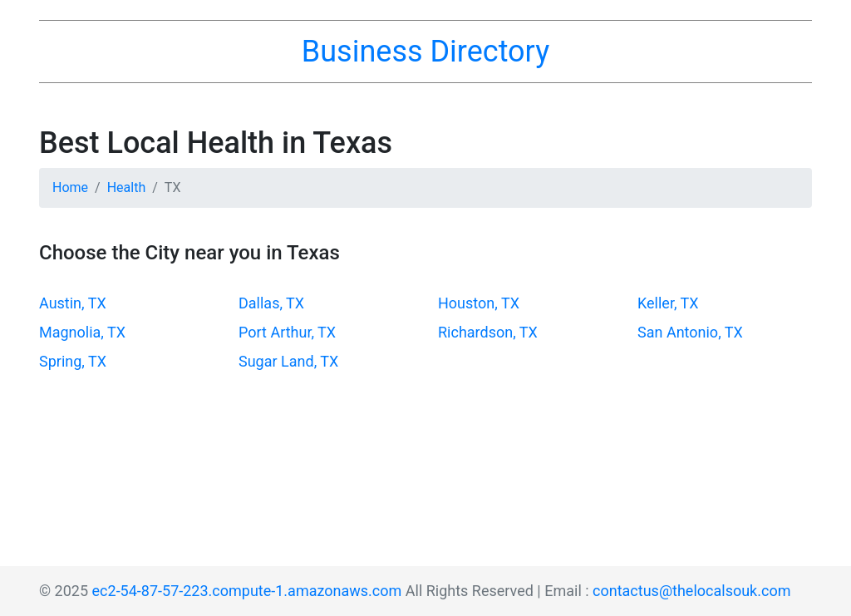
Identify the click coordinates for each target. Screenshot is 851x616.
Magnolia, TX (82, 332)
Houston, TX (479, 303)
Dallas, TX (271, 303)
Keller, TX (668, 303)
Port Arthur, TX (287, 332)
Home (70, 187)
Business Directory (425, 52)
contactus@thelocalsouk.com (691, 591)
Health (127, 187)
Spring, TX (73, 361)
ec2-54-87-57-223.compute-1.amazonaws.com (247, 591)
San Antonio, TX (690, 332)
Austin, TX (73, 303)
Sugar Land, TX (288, 361)
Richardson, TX (488, 332)
